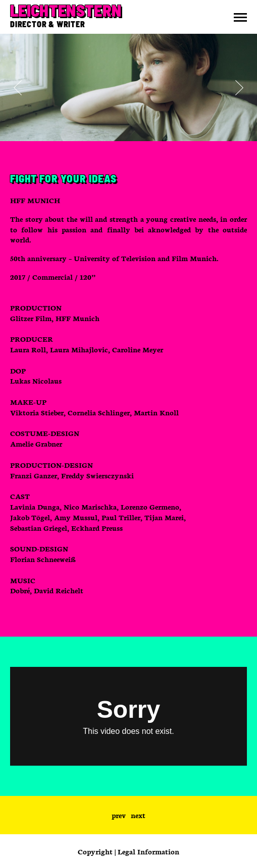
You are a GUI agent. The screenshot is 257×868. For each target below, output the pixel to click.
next (138, 815)
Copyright (95, 851)
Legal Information (148, 851)
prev (119, 815)
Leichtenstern (66, 10)
